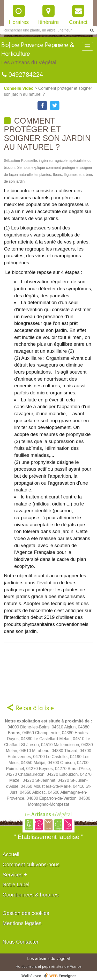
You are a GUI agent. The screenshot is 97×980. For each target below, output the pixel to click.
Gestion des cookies (26, 913)
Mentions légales (22, 923)
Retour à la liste (35, 708)
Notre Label (16, 885)
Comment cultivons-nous (31, 864)
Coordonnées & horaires (31, 895)
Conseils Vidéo (19, 88)
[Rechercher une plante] (44, 30)
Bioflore (41, 55)
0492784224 (22, 75)
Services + (15, 875)
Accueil (11, 854)
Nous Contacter (21, 942)
